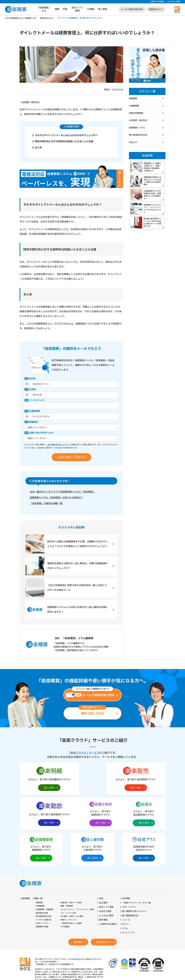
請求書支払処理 (42, 879)
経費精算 (133, 99)
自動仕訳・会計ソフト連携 (71, 868)
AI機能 (91, 9)
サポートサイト (129, 873)
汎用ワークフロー (43, 889)
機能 (57, 9)
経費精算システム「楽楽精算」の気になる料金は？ (57, 498)
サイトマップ (128, 899)
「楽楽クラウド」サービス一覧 (136, 869)
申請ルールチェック (68, 886)
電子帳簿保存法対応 (138, 135)
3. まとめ (37, 148)
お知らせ (133, 143)
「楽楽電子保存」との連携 (71, 889)
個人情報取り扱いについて (134, 877)
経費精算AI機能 (42, 892)
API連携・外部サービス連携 (72, 882)
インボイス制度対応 (44, 886)
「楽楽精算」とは (44, 9)
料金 (65, 9)
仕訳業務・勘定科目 (30, 102)
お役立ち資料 (105, 877)
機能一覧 (38, 864)
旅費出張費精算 (136, 113)
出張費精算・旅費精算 (44, 875)
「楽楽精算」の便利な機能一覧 (46, 504)
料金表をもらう (156, 9)
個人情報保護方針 (130, 881)
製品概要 (26, 864)
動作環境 (103, 886)
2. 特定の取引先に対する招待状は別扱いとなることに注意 (63, 141)
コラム (125, 894)
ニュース (126, 886)
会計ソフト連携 (77, 9)
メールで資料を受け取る (132, 9)
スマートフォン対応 (68, 879)
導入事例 (103, 9)
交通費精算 (134, 106)
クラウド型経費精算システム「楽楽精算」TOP (20, 18)
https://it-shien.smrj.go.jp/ (58, 958)
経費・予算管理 (67, 872)
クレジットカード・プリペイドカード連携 (77, 875)
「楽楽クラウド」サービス (84, 753)
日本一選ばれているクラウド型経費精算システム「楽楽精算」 (62, 492)
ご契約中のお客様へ (157, 2)
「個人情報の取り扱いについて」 (58, 445)
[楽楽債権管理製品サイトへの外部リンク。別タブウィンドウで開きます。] (92, 814)
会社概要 (126, 864)
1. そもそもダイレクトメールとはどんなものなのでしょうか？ (65, 135)
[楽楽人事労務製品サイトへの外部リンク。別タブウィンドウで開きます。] (122, 814)
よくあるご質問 (174, 2)
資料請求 (78, 908)
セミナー (126, 890)
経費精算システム (137, 128)
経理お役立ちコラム (47, 18)
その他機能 (65, 892)
